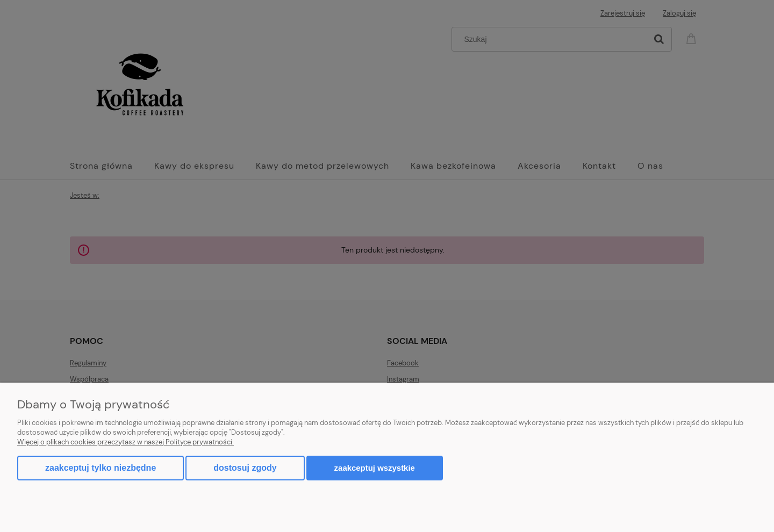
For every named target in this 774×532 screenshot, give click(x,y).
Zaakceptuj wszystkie (375, 468)
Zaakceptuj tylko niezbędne (101, 468)
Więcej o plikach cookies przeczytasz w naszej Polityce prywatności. (126, 442)
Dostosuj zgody (245, 468)
